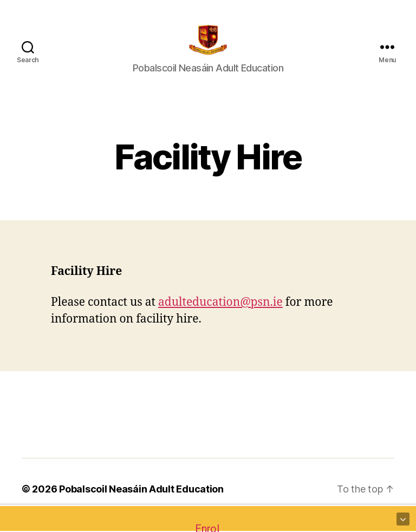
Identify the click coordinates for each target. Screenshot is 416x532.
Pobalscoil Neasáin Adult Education (141, 501)
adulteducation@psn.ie (220, 315)
